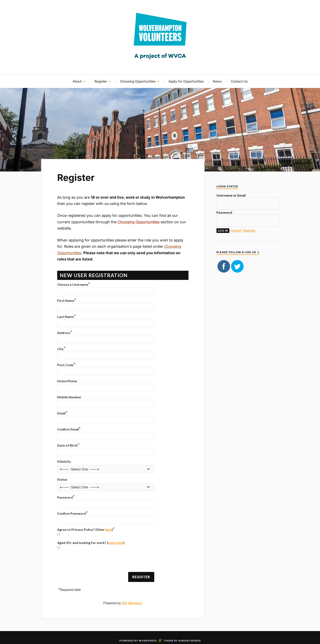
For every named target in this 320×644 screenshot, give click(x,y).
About (77, 81)
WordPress (148, 641)
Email (62, 413)
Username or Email (231, 195)
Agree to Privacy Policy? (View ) (86, 529)
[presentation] (89, 561)
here (108, 529)
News (217, 81)
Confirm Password (73, 513)
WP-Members (132, 603)
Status (62, 479)
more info (116, 543)
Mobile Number (69, 397)
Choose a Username (74, 284)
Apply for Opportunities (186, 81)
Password (66, 497)
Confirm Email (69, 429)
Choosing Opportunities (138, 81)
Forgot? (237, 230)
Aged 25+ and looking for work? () (91, 543)
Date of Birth (68, 445)
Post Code (66, 365)
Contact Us (239, 81)
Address (65, 333)
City (61, 349)
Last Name (66, 317)
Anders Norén (190, 641)
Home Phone (67, 381)
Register (101, 81)
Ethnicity (64, 461)
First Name (67, 300)
